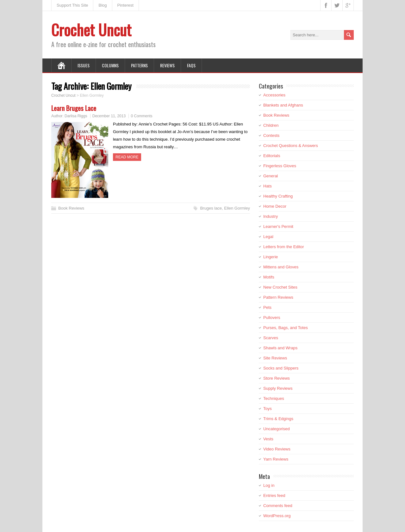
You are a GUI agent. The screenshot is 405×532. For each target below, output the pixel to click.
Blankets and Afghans (283, 105)
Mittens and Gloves (281, 267)
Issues (84, 65)
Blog (103, 5)
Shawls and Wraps (280, 348)
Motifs (269, 277)
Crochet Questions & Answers (291, 146)
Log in (269, 485)
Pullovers (272, 318)
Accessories (274, 95)
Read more (127, 157)
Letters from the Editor (284, 247)
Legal (268, 237)
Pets (267, 307)
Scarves (271, 338)
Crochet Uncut (91, 30)
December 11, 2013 (109, 116)
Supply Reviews (278, 388)
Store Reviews (277, 378)
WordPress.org (277, 516)
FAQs (191, 65)
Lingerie (271, 257)
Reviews (167, 65)
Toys (268, 409)
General (271, 176)
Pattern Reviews (278, 297)
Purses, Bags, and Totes (286, 328)
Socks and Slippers (281, 368)
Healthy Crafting (278, 196)
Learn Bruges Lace (74, 108)
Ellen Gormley (237, 208)
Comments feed (278, 506)
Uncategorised (277, 429)
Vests (268, 439)
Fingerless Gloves (280, 166)
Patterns (139, 65)
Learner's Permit (278, 226)
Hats (268, 186)
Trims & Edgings (278, 419)
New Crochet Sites (280, 287)
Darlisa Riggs (76, 116)
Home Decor (275, 206)
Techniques (274, 398)
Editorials (272, 156)
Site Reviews (275, 358)
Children (271, 125)
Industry (271, 216)
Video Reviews (277, 449)
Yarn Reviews (276, 459)
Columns (110, 65)
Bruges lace (211, 208)
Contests (271, 135)
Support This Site (72, 5)
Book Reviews (71, 208)
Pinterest (125, 5)
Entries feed (274, 495)
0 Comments (141, 116)
